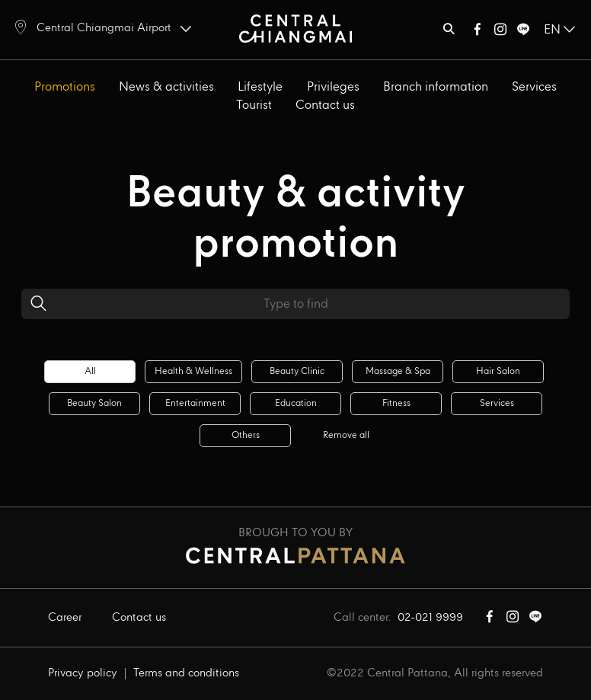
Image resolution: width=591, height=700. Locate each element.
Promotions (65, 87)
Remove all (346, 435)
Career (65, 618)
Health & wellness (193, 371)
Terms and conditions (186, 673)
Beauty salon (94, 403)
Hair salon (498, 371)
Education (296, 403)
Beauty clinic (297, 371)
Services (534, 87)
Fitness (396, 403)
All (90, 371)
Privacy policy (83, 673)
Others (246, 435)
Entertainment (195, 403)
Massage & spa (398, 371)
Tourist (254, 105)
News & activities (166, 87)
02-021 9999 (430, 618)
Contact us (325, 105)
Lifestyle (260, 87)
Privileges (333, 87)
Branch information (436, 87)
